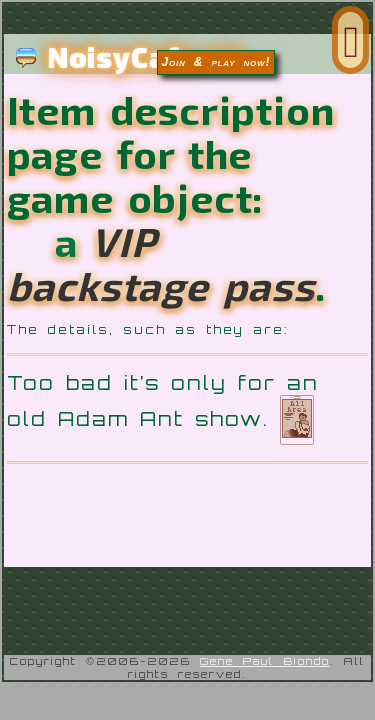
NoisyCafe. (129, 57)
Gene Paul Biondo (265, 697)
